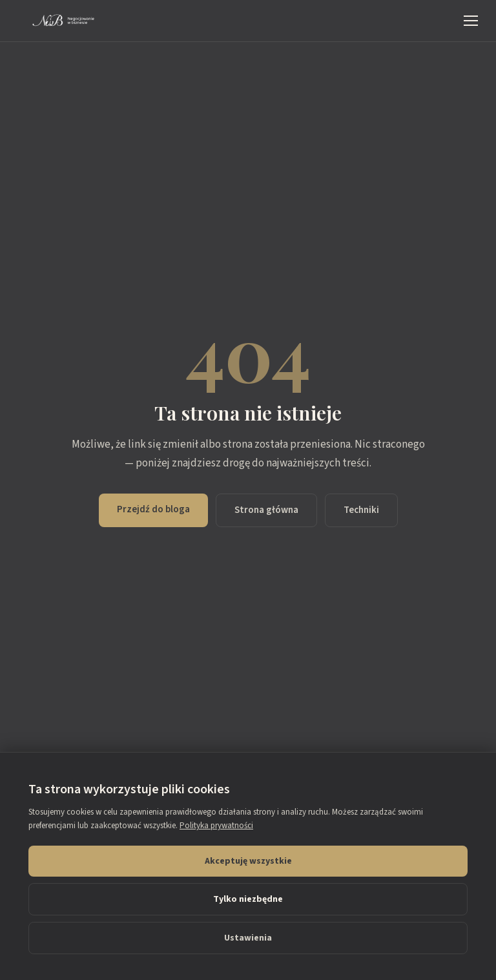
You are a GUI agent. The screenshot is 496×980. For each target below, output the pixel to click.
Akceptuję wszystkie (248, 861)
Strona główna (266, 510)
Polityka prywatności (216, 826)
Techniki (361, 510)
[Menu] (471, 21)
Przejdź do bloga (153, 509)
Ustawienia (248, 938)
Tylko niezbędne (248, 899)
